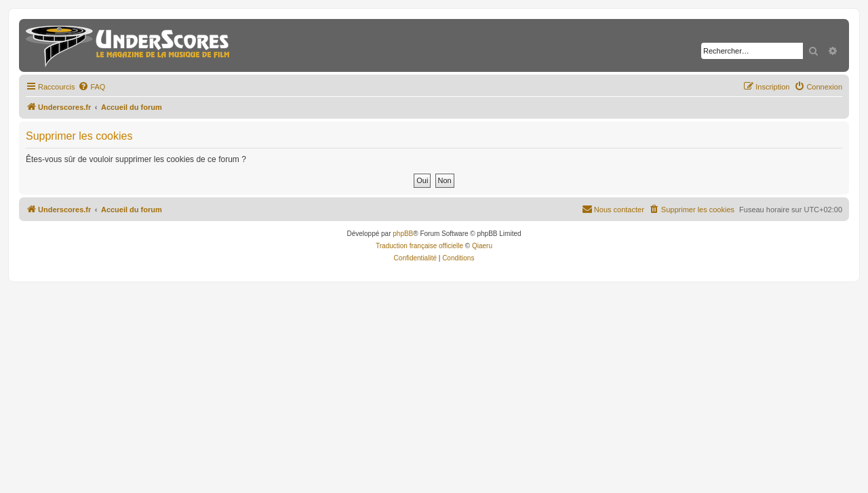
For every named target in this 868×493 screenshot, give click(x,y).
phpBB (403, 234)
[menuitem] (92, 87)
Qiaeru (482, 246)
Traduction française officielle (419, 246)
